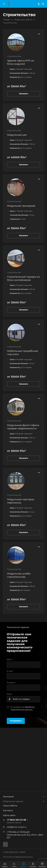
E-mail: (10, 671)
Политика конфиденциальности (18, 857)
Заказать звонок (14, 823)
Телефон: (11, 683)
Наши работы (10, 806)
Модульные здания (13, 801)
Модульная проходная (21, 206)
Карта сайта (9, 815)
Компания (8, 797)
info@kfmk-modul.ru (16, 827)
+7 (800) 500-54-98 (16, 820)
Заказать (24, 94)
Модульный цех (17, 135)
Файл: (9, 694)
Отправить (16, 721)
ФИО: (10, 660)
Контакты (8, 810)
